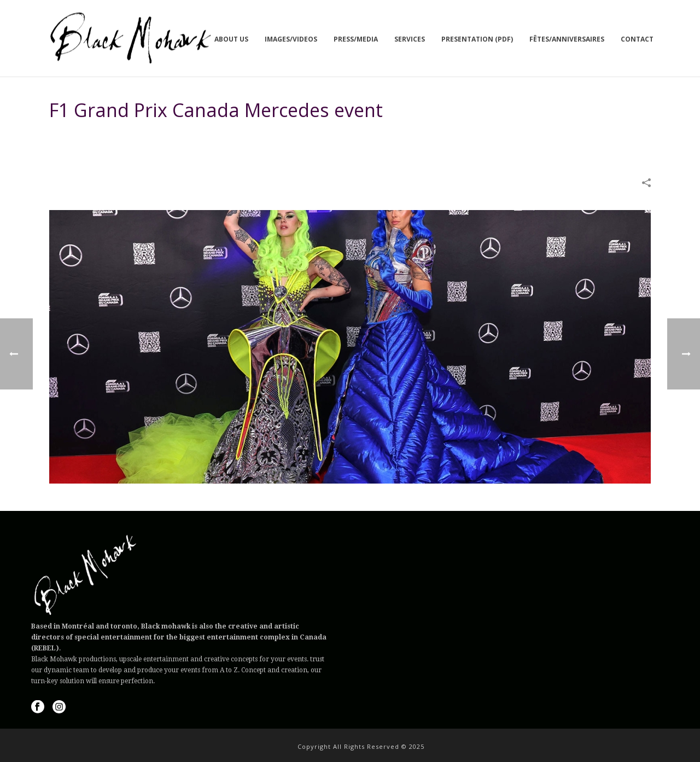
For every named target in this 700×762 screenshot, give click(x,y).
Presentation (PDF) (477, 39)
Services (410, 39)
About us (231, 39)
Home (455, 138)
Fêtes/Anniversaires (567, 39)
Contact (637, 39)
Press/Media (356, 39)
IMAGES (484, 138)
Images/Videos (291, 39)
